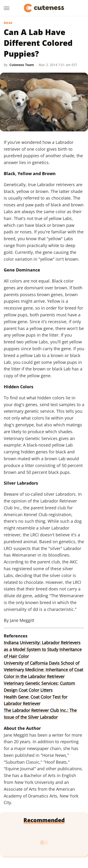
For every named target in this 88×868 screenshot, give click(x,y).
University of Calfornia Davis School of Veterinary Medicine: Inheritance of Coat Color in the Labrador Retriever (43, 670)
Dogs (8, 23)
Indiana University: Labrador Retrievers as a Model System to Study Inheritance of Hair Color (43, 649)
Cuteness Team (22, 65)
